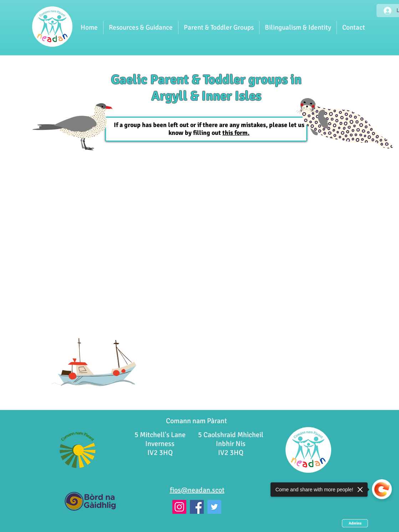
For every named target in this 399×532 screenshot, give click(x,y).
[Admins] (355, 523)
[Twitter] (214, 507)
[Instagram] (179, 507)
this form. (236, 133)
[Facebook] (197, 507)
